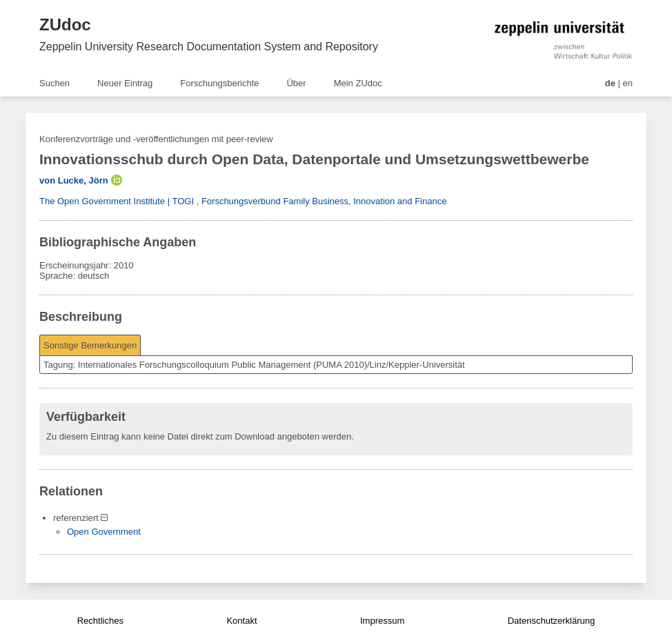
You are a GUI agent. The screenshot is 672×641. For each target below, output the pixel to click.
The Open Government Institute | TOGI (117, 201)
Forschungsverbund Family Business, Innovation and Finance (324, 201)
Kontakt (241, 621)
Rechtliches (100, 621)
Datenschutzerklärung (551, 621)
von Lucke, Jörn (74, 180)
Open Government (104, 532)
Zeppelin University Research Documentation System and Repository (209, 47)
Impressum (382, 621)
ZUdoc (65, 24)
